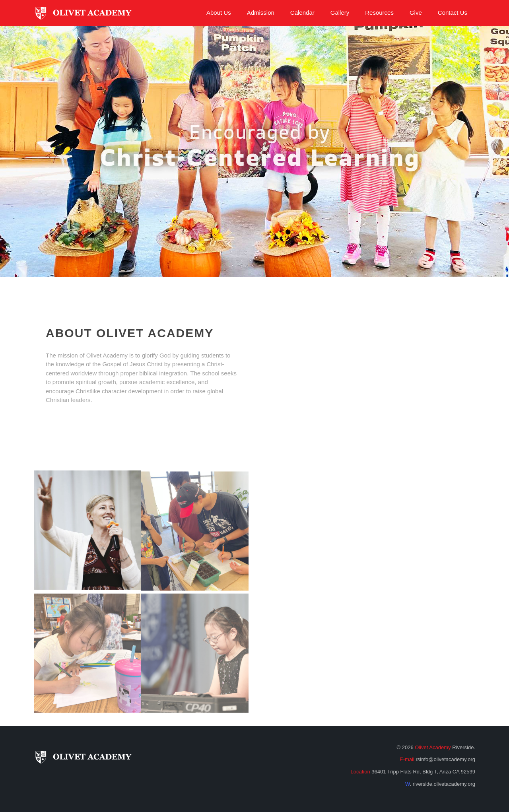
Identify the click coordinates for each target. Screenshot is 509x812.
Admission (261, 13)
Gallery (340, 13)
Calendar (302, 13)
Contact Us (453, 13)
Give (416, 13)
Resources (379, 13)
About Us (219, 13)
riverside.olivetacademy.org (444, 784)
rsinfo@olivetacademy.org (445, 759)
